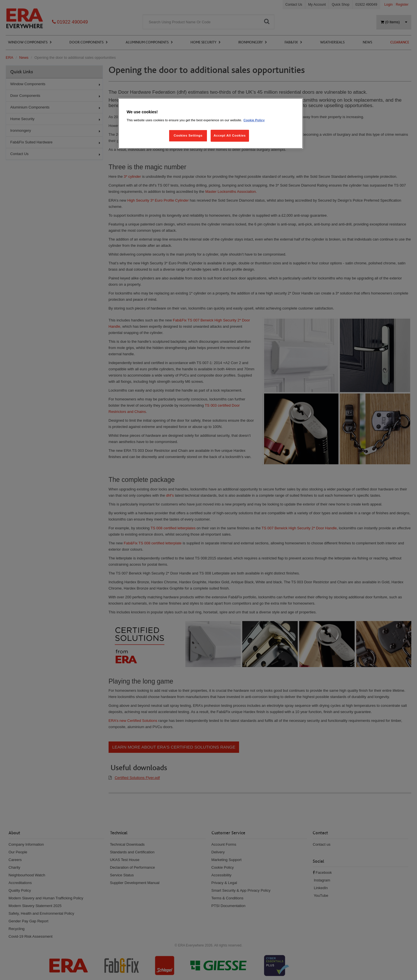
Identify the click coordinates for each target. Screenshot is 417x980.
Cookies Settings (188, 135)
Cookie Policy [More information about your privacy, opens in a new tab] (254, 120)
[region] (211, 123)
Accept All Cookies (230, 135)
